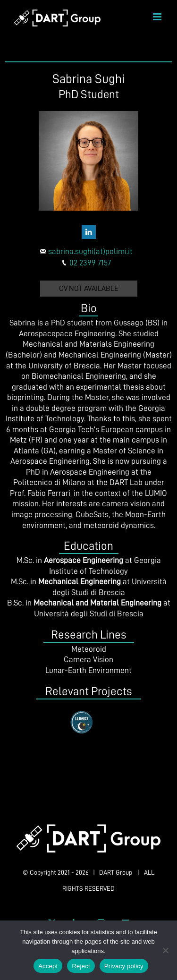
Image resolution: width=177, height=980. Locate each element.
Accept (48, 966)
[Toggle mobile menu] (158, 17)
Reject (81, 966)
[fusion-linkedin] (89, 232)
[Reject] (165, 950)
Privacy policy (124, 966)
